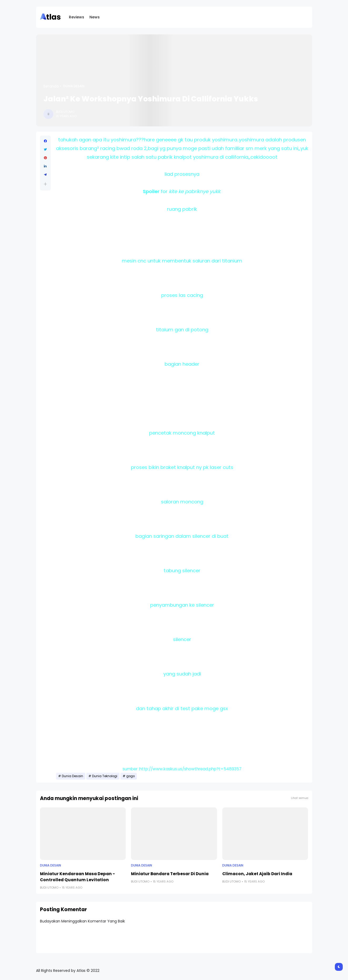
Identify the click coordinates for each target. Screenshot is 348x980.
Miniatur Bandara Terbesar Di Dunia (170, 874)
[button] (45, 184)
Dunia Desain (74, 86)
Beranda (51, 86)
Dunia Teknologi (105, 776)
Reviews (77, 17)
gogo (130, 776)
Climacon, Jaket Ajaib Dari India (257, 874)
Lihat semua (300, 798)
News (95, 17)
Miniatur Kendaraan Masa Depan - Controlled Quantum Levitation (77, 877)
